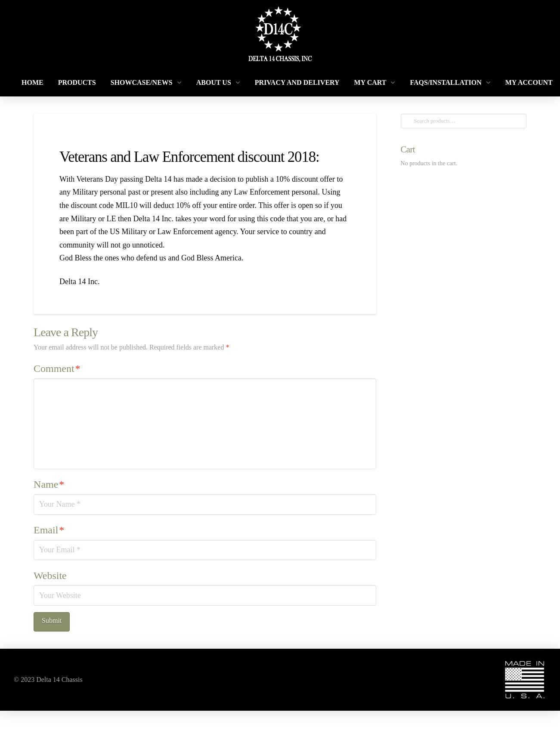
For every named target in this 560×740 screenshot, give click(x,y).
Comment (57, 368)
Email (49, 530)
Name (49, 484)
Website (50, 576)
